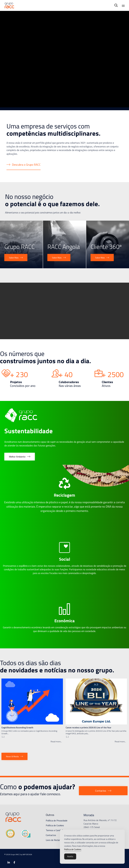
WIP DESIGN (27, 854)
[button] (24, 165)
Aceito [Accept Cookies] (70, 856)
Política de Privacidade (57, 820)
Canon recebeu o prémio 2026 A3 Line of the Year (88, 728)
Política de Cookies (55, 825)
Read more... (56, 742)
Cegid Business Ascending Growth (17, 728)
